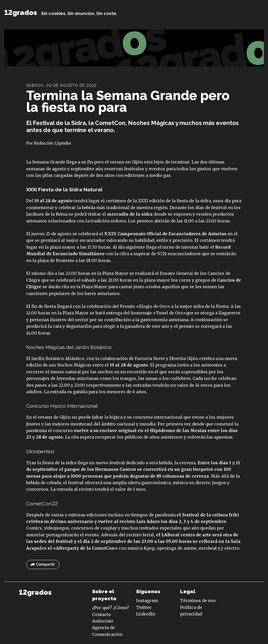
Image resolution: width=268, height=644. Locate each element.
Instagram (147, 601)
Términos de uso (198, 601)
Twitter (144, 607)
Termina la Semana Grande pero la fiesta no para (128, 101)
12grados (21, 12)
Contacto (102, 614)
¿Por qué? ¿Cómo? (111, 608)
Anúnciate (103, 621)
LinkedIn (146, 614)
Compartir (43, 564)
